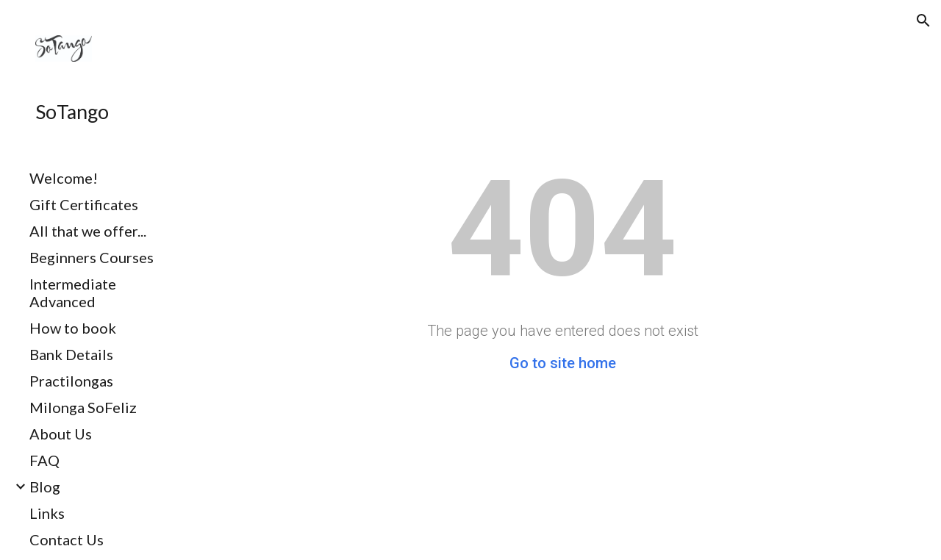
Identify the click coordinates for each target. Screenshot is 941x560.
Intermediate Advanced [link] (73, 292)
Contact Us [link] (67, 539)
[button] (923, 21)
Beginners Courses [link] (92, 257)
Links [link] (47, 513)
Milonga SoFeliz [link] (83, 407)
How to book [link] (73, 328)
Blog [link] (45, 487)
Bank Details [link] (71, 354)
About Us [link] (61, 434)
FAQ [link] (44, 460)
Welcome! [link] (64, 178)
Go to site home (563, 363)
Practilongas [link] (71, 381)
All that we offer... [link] (88, 231)
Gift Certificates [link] (84, 204)
